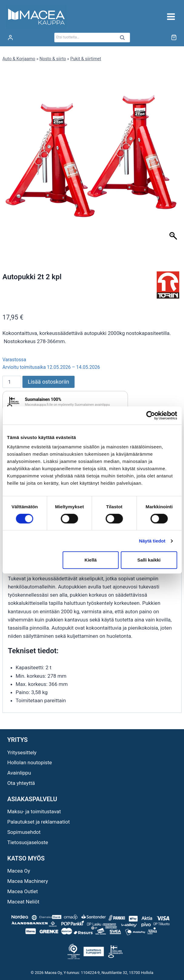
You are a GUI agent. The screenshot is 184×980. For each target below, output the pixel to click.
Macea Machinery (28, 881)
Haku (124, 39)
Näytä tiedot (152, 541)
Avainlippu (19, 773)
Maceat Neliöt (23, 902)
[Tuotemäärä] (12, 382)
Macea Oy (19, 871)
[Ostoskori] (174, 37)
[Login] (10, 38)
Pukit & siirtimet (86, 59)
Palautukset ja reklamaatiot (38, 822)
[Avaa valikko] (171, 16)
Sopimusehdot (24, 832)
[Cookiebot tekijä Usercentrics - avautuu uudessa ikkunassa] (151, 415)
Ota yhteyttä (21, 783)
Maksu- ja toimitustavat (34, 811)
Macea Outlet (23, 891)
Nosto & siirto (53, 59)
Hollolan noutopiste (30, 762)
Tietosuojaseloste (28, 842)
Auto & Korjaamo (19, 59)
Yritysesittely (22, 752)
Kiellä (91, 560)
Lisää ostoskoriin (49, 382)
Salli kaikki (149, 560)
